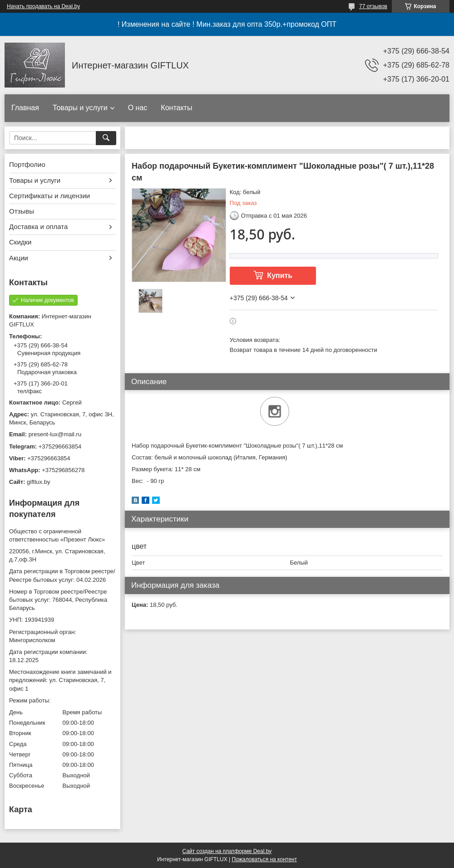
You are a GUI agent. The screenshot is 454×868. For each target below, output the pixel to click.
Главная (25, 108)
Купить (280, 276)
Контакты (176, 108)
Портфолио (27, 164)
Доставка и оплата (38, 227)
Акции (19, 258)
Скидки (20, 242)
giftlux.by (38, 482)
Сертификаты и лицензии (49, 196)
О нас (138, 108)
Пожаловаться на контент (264, 859)
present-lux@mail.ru (55, 434)
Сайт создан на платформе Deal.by (227, 851)
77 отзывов (373, 6)
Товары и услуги (80, 108)
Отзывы (22, 211)
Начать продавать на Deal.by (43, 6)
